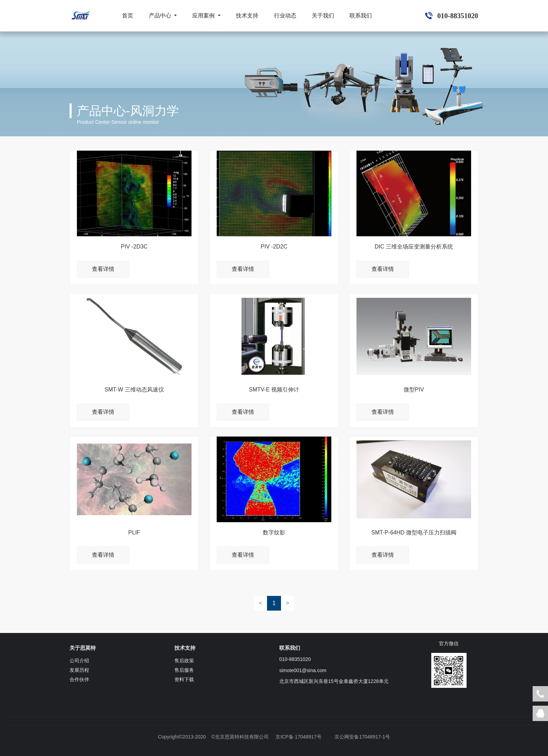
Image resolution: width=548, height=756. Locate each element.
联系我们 (361, 16)
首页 (128, 16)
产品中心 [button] (161, 16)
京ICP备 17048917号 (298, 737)
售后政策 (184, 661)
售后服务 (184, 670)
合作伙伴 (79, 679)
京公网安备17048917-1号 (362, 737)
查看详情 (103, 269)
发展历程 (79, 670)
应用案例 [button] (204, 16)
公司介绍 (79, 661)
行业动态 (285, 16)
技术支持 (247, 16)
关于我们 (323, 16)
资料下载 (184, 679)
